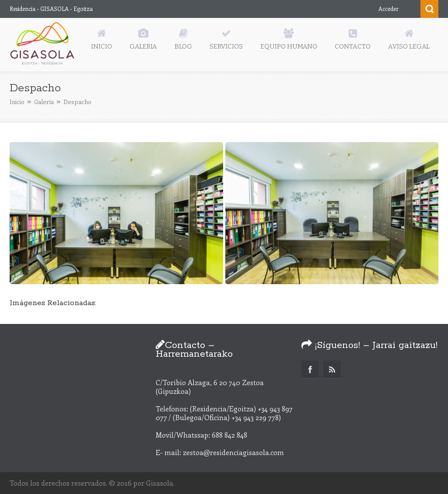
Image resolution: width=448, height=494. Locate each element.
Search (429, 9)
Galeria (44, 102)
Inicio (17, 102)
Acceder (388, 9)
